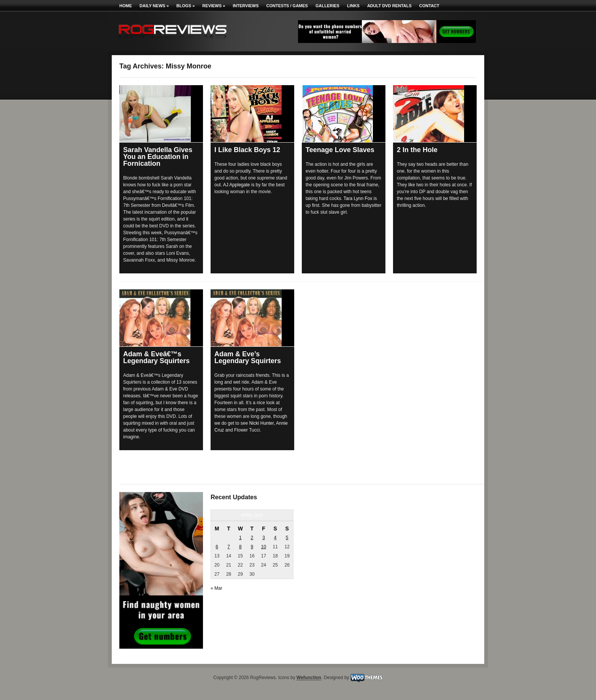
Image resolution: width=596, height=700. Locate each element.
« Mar (216, 588)
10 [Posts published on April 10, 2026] (264, 547)
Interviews (246, 6)
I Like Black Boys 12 (247, 150)
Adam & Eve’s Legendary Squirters (248, 357)
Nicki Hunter (261, 423)
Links (353, 6)
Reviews (214, 6)
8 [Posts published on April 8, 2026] (240, 547)
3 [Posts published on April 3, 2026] (264, 538)
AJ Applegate (237, 185)
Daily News (154, 6)
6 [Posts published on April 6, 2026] (217, 547)
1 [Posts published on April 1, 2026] (240, 538)
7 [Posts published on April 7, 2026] (229, 547)
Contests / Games (287, 6)
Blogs (185, 6)
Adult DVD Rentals (389, 6)
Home (126, 6)
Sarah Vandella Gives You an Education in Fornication (158, 157)
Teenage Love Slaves (340, 150)
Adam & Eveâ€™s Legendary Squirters (156, 357)
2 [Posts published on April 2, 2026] (252, 538)
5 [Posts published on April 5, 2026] (287, 538)
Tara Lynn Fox (358, 198)
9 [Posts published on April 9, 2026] (252, 547)
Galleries (327, 6)
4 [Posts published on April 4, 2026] (275, 538)
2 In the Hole (417, 150)
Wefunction (309, 678)
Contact (429, 6)
